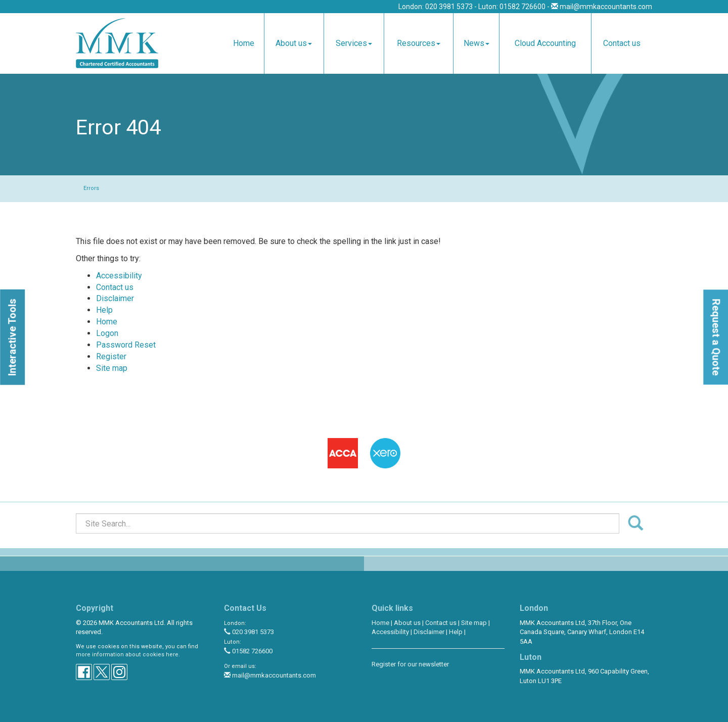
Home (244, 43)
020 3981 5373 (249, 632)
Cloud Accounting (545, 43)
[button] (12, 337)
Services (354, 43)
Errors (91, 188)
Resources (419, 43)
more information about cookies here (127, 655)
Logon (107, 333)
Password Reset (126, 345)
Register (111, 356)
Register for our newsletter (410, 664)
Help (104, 310)
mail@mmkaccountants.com (606, 7)
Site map (112, 368)
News (476, 43)
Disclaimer (115, 298)
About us (294, 43)
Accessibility (119, 276)
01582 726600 (248, 651)
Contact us (622, 43)
